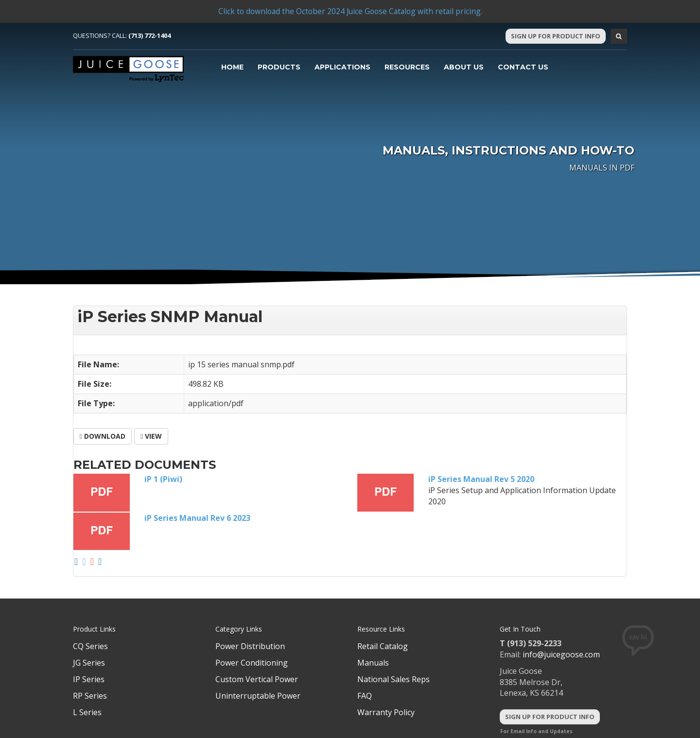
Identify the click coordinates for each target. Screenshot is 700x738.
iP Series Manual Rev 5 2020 (481, 479)
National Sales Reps (394, 679)
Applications (342, 67)
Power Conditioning (252, 663)
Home (232, 67)
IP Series (89, 679)
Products (279, 67)
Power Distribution (250, 646)
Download (103, 436)
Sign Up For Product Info (556, 36)
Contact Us (523, 67)
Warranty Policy (386, 712)
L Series (87, 712)
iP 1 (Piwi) (163, 479)
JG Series (89, 663)
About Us (464, 67)
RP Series (90, 696)
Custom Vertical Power (257, 679)
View (151, 436)
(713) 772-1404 (149, 35)
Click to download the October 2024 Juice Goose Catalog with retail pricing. (350, 11)
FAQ (365, 696)
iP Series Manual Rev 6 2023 (197, 518)
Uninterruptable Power (258, 696)
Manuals (373, 663)
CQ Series (90, 646)
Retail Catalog (383, 646)
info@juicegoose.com (561, 654)
